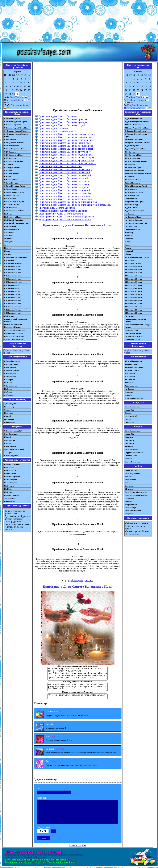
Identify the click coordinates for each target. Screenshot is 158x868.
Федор (7, 353)
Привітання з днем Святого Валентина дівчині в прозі (66, 149)
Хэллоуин (8, 453)
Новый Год (9, 407)
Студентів (129, 437)
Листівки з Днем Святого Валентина (57, 208)
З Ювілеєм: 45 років (134, 291)
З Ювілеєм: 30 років (134, 279)
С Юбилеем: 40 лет (12, 288)
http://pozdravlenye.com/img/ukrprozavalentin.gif (78, 696)
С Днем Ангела (11, 208)
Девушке (8, 254)
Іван (146, 350)
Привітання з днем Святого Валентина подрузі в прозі (66, 155)
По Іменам (129, 316)
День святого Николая (14, 449)
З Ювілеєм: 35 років (134, 285)
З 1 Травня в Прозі (133, 180)
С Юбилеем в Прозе (13, 263)
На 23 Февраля (11, 483)
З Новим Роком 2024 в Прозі (137, 128)
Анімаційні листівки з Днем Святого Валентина (63, 211)
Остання (89, 580)
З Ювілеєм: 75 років (134, 310)
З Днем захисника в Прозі (136, 161)
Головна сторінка (78, 845)
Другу (7, 245)
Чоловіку (129, 239)
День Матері (130, 508)
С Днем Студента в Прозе (15, 149)
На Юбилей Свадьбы (13, 220)
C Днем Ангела (11, 386)
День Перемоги (138, 100)
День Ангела (130, 480)
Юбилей (8, 416)
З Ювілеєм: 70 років (134, 307)
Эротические (10, 498)
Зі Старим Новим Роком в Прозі (136, 135)
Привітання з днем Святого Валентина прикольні (63, 119)
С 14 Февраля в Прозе (14, 155)
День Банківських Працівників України (137, 107)
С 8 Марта (9, 164)
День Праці (136, 97)
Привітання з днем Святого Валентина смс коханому (65, 169)
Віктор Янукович (132, 462)
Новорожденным (11, 229)
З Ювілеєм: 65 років (134, 304)
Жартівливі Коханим (134, 398)
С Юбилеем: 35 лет (12, 285)
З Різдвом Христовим (134, 139)
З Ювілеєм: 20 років (134, 273)
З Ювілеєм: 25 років (134, 276)
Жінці (127, 242)
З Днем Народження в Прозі (137, 122)
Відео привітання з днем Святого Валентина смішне (65, 220)
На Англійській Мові (134, 336)
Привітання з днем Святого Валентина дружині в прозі (66, 161)
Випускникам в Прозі (134, 201)
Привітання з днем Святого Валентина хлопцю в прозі (66, 146)
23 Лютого (129, 443)
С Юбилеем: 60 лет (12, 301)
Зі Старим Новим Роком (135, 131)
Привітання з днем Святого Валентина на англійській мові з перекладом (75, 205)
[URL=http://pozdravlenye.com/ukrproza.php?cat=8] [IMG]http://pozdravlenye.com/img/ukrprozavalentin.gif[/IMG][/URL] (78, 687)
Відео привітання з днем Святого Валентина (61, 214)
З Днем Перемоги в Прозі (136, 186)
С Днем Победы (11, 183)
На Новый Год (10, 470)
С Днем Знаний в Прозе (14, 192)
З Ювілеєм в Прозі (133, 263)
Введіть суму (43, 827)
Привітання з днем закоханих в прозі (57, 131)
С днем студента (11, 456)
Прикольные (10, 422)
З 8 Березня (130, 164)
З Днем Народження (133, 119)
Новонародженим (132, 229)
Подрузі (128, 248)
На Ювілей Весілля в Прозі (137, 223)
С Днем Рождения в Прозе (15, 122)
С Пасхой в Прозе (12, 174)
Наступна (78, 580)
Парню (7, 251)
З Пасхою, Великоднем (135, 170)
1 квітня (128, 501)
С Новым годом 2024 (13, 431)
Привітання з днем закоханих (53, 128)
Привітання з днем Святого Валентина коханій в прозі (66, 137)
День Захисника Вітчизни (136, 495)
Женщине (8, 242)
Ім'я (39, 788)
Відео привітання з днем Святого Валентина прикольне (66, 217)
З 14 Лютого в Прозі (133, 155)
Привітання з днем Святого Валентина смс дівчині (64, 184)
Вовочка (128, 459)
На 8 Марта (9, 486)
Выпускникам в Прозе (14, 201)
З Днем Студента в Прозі (135, 149)
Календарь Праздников (14, 330)
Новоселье (9, 413)
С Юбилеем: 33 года (13, 282)
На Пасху (8, 383)
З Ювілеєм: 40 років (134, 288)
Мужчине (8, 239)
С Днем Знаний (11, 189)
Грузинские (9, 419)
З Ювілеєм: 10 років (134, 266)
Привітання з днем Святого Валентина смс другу (63, 187)
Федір (127, 353)
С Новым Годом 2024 (13, 125)
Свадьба (8, 410)
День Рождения (11, 404)
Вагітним (129, 486)
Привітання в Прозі (133, 333)
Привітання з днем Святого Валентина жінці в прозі (65, 143)
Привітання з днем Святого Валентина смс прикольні (65, 199)
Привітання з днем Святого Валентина (58, 116)
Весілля (128, 413)
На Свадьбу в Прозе (13, 217)
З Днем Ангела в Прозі (135, 211)
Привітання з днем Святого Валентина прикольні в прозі (67, 164)
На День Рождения (12, 464)
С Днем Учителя (11, 195)
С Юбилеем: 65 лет (12, 304)
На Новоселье (10, 226)
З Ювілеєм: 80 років (134, 313)
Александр (18, 350)
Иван (27, 350)
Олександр (138, 350)
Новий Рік (129, 410)
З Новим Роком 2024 (134, 125)
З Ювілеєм (129, 260)
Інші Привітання (132, 339)
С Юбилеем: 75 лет (12, 310)
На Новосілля (131, 226)
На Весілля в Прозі (133, 217)
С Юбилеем (9, 260)
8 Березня (129, 446)
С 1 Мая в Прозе (11, 180)
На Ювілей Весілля (133, 220)
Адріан (128, 350)
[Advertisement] (79, 22)
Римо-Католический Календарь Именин (13, 326)
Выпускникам (10, 198)
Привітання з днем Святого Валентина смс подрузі (64, 190)
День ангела (9, 440)
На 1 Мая (8, 492)
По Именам (9, 316)
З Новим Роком (131, 364)
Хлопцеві (129, 251)
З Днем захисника (132, 158)
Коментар (42, 798)
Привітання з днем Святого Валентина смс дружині (65, 196)
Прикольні (129, 422)
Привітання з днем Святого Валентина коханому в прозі (67, 134)
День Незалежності (133, 511)
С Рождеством (10, 139)
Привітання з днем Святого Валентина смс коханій (64, 172)
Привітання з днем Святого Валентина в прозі (62, 125)
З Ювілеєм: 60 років (134, 301)
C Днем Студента (12, 370)
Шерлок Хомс (131, 456)
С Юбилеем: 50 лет (12, 294)
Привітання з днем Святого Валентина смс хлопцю (64, 181)
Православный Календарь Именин (16, 320)
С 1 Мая (8, 177)
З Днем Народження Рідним (137, 257)
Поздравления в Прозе (14, 333)
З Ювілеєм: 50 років (134, 294)
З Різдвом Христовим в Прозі (137, 143)
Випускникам (131, 198)
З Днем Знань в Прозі (134, 192)
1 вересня (129, 514)
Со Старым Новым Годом (15, 131)
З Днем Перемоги (132, 183)
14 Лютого (129, 440)
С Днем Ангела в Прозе (14, 211)
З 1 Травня (129, 177)
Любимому (9, 232)
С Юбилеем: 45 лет (12, 291)
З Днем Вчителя (132, 195)
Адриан (7, 350)
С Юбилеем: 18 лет (12, 270)
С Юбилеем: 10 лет (12, 266)
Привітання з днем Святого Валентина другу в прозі (65, 152)
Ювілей (128, 419)
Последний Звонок (20, 105)
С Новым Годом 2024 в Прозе (17, 128)
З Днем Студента (132, 146)
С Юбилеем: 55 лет (12, 297)
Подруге (8, 248)
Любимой (8, 236)
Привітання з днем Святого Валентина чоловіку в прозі (66, 158)
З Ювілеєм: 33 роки (133, 282)
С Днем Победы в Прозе (15, 186)
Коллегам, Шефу (11, 205)
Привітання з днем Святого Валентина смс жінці (63, 178)
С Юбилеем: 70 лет (12, 307)
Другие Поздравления (14, 339)
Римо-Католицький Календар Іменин (138, 326)
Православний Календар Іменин (136, 320)
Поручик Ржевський (134, 453)
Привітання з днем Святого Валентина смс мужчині (65, 175)
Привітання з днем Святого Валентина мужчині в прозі (66, 140)
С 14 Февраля (10, 152)
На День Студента (12, 477)
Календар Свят (131, 330)
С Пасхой (8, 170)
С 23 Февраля (10, 158)
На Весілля (130, 214)
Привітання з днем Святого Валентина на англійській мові (68, 202)
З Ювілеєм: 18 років (134, 270)
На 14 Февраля (11, 480)
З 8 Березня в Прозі (133, 167)
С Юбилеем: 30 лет (12, 279)
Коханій (128, 236)
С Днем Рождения (12, 119)
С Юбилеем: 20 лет (12, 273)
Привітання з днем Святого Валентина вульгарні (63, 122)
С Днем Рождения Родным (16, 257)
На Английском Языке (14, 336)
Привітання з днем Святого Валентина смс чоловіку (65, 193)
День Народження (133, 407)
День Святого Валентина (136, 492)
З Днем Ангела (131, 208)
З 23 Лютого (130, 377)
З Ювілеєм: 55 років (134, 297)
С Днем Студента (12, 146)
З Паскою (129, 383)
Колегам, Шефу (131, 205)
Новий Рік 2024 (131, 470)
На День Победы (11, 495)
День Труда (15, 97)
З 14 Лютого (130, 152)
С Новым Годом (11, 364)
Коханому (129, 232)
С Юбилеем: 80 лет (12, 313)
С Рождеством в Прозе (14, 143)
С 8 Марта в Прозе (12, 167)
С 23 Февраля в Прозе (14, 161)
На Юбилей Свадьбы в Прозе (17, 223)
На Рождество (10, 473)
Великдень (129, 498)
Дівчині (128, 254)
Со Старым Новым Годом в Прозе (16, 135)
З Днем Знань (131, 189)
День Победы (16, 100)
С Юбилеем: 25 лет (12, 276)
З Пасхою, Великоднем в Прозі (138, 174)
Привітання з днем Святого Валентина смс (60, 166)
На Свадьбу (9, 214)
